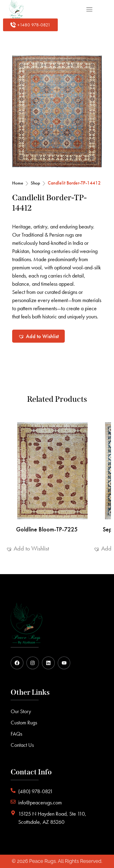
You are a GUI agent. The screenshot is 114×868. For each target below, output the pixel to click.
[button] (38, 336)
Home (18, 183)
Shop (35, 183)
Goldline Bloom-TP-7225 (47, 529)
